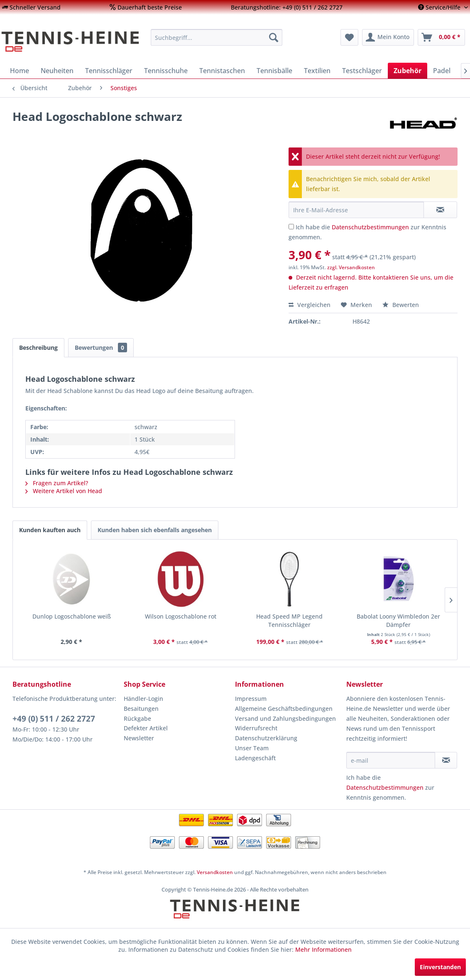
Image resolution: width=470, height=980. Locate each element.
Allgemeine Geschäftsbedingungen (284, 709)
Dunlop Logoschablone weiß (72, 616)
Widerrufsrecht (256, 728)
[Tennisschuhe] (166, 71)
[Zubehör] (408, 71)
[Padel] (442, 71)
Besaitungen (141, 709)
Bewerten (401, 305)
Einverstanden (440, 967)
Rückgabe (137, 718)
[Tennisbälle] (274, 71)
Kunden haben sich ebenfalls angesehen (155, 530)
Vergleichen (310, 305)
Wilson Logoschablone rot (181, 616)
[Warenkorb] (441, 37)
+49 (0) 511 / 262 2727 (54, 719)
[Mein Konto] (388, 37)
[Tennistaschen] (222, 71)
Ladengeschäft (255, 758)
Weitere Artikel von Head (64, 491)
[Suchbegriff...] (217, 37)
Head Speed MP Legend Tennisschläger (289, 620)
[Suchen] (274, 37)
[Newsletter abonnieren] (446, 760)
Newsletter (139, 738)
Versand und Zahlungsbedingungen (285, 718)
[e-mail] (391, 760)
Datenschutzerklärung (266, 738)
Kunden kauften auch (50, 530)
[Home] (20, 71)
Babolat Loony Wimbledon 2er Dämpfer (398, 620)
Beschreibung (38, 348)
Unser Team (252, 748)
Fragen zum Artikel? (57, 483)
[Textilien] (317, 71)
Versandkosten (215, 872)
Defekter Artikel (146, 728)
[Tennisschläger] (109, 71)
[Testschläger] (362, 71)
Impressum (251, 699)
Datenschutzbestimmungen (370, 227)
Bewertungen (101, 348)
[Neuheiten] (57, 71)
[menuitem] (31, 7)
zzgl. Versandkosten (351, 267)
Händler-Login (143, 699)
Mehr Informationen (323, 949)
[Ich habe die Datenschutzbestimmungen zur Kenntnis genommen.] (291, 227)
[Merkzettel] (349, 37)
